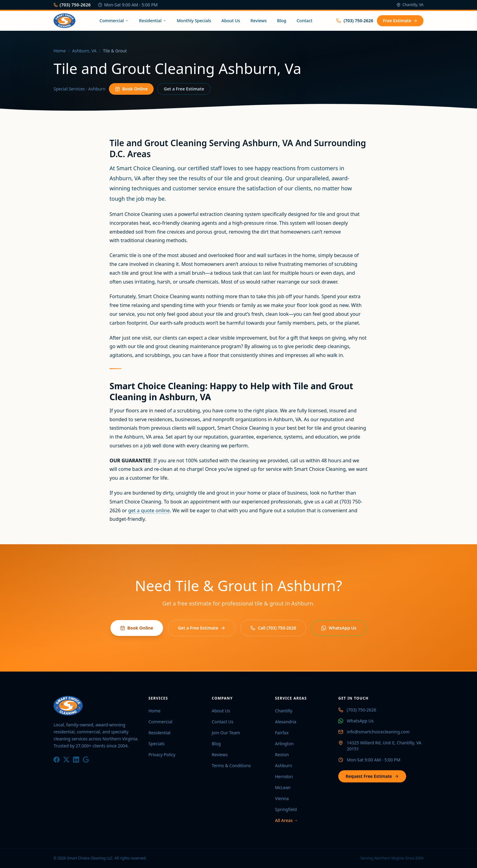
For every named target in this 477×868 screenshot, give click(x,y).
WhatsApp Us (339, 628)
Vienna (282, 798)
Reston (282, 755)
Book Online (131, 89)
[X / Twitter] (66, 760)
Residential (153, 21)
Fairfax (282, 733)
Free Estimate (400, 21)
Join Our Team (226, 733)
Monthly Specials (194, 21)
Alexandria (286, 722)
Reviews (259, 21)
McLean (283, 787)
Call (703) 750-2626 (273, 628)
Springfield (286, 809)
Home (60, 51)
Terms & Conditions (231, 766)
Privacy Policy (162, 755)
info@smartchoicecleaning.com (378, 732)
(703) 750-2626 (72, 5)
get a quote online (149, 510)
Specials (157, 744)
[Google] (86, 760)
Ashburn (284, 766)
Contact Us (223, 722)
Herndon (284, 776)
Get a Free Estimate (184, 89)
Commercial (114, 21)
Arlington (284, 744)
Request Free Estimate (372, 776)
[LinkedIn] (76, 760)
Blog (282, 21)
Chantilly (284, 711)
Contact (305, 21)
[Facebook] (57, 760)
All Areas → (287, 820)
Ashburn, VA (84, 51)
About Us (231, 21)
